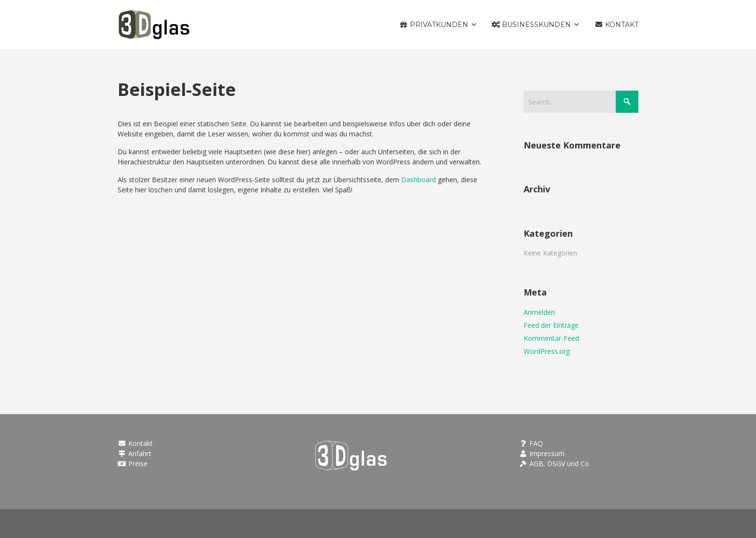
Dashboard (418, 180)
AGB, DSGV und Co (554, 464)
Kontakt (135, 443)
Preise (133, 464)
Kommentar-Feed (551, 338)
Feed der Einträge (551, 325)
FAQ (531, 443)
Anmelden (539, 312)
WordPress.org (547, 351)
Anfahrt (135, 453)
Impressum (542, 453)
